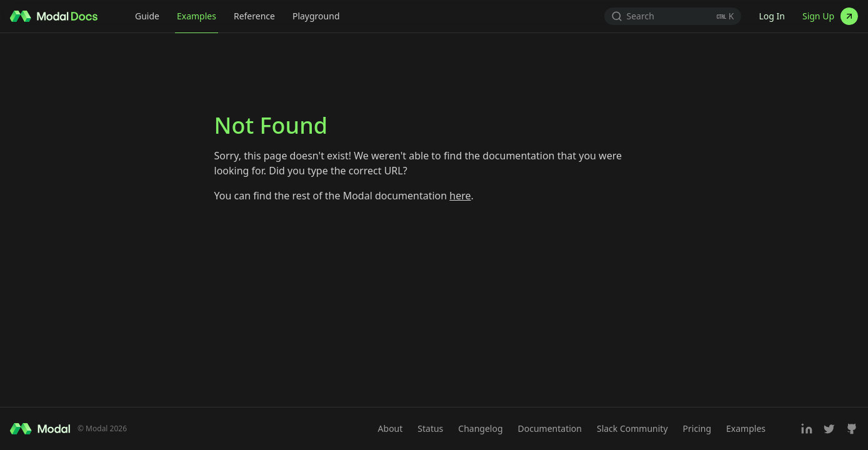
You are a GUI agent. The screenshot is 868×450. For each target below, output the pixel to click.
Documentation (550, 428)
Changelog (480, 428)
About (391, 428)
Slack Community (632, 428)
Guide (147, 16)
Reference (254, 16)
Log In (771, 16)
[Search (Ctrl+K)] (673, 16)
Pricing (697, 428)
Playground (316, 16)
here (460, 196)
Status (430, 428)
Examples (197, 16)
